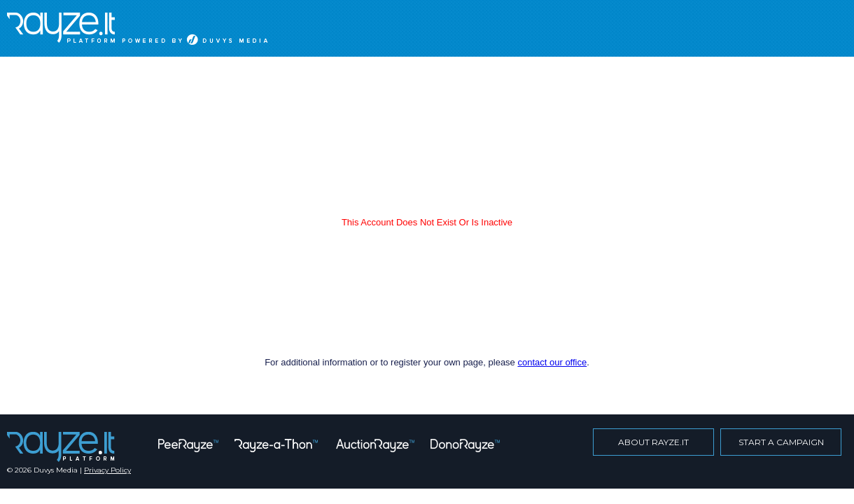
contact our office (552, 362)
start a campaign (781, 442)
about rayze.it (653, 442)
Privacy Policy (107, 470)
